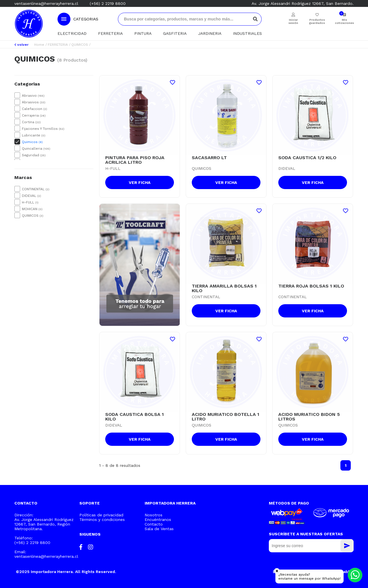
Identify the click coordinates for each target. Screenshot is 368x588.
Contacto (154, 524)
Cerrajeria (34, 115)
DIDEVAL (31, 196)
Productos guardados (317, 21)
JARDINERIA (210, 33)
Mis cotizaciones (344, 21)
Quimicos (32, 142)
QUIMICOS (80, 45)
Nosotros (154, 515)
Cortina (31, 122)
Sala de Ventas (159, 529)
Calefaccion (34, 109)
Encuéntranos (158, 520)
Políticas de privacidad (101, 515)
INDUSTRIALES (247, 33)
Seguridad (34, 155)
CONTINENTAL (36, 189)
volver (21, 45)
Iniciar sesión (293, 21)
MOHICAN (32, 209)
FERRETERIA (110, 33)
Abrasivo (33, 96)
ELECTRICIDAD (72, 33)
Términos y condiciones (102, 520)
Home (39, 45)
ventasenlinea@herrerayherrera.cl (46, 3)
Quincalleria (36, 149)
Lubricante (34, 135)
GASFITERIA (175, 33)
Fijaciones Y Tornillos (43, 129)
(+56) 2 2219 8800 (108, 3)
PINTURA (143, 33)
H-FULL (30, 202)
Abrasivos (34, 102)
